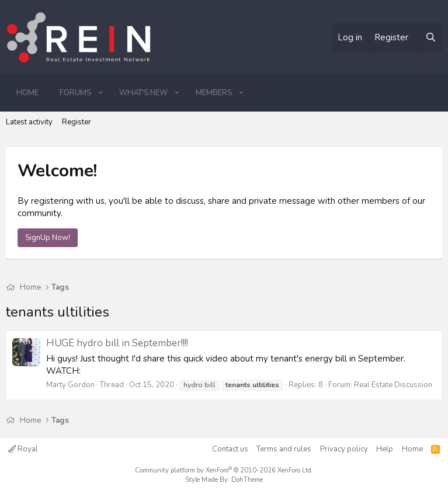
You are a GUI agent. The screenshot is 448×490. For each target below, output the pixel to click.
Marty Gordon (70, 385)
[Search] (430, 38)
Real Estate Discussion (393, 385)
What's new (143, 93)
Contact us (230, 449)
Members (214, 93)
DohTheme (247, 480)
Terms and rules (284, 449)
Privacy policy (344, 449)
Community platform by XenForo (224, 470)
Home (27, 93)
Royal (23, 449)
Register (77, 122)
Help (385, 449)
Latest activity (29, 122)
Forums (75, 93)
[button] (100, 93)
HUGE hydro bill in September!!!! (117, 343)
